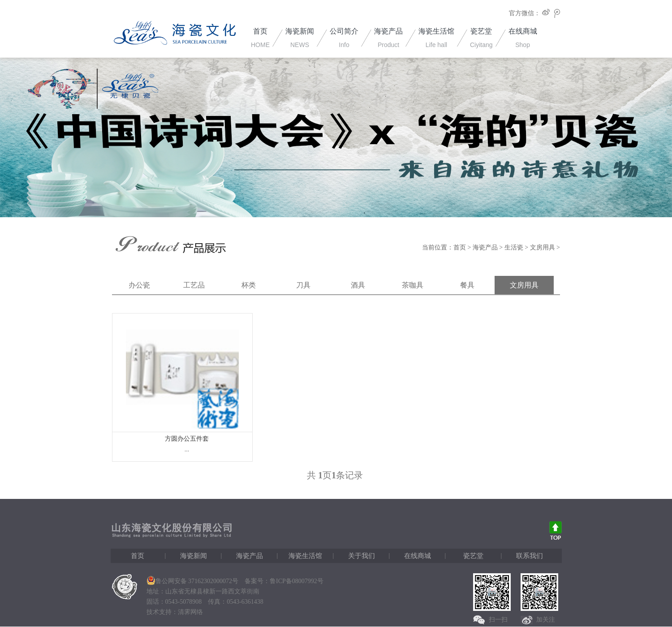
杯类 (249, 285)
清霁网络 (190, 612)
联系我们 (530, 556)
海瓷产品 (485, 247)
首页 (460, 247)
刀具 (303, 285)
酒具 (358, 285)
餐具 (467, 285)
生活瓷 (514, 247)
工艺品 (194, 285)
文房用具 (543, 247)
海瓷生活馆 (305, 556)
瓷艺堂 (473, 556)
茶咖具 (413, 285)
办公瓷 (139, 285)
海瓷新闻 (194, 556)
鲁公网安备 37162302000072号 (193, 581)
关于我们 (362, 556)
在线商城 (418, 556)
